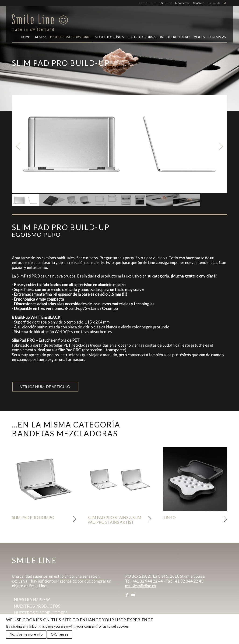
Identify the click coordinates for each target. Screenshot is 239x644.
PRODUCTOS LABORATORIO (70, 37)
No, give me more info (26, 634)
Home (25, 37)
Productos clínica (109, 37)
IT (157, 3)
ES (161, 3)
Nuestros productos (37, 606)
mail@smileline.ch (141, 586)
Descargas (217, 37)
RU (172, 3)
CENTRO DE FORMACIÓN (145, 37)
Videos (199, 37)
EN (152, 3)
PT (166, 3)
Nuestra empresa (32, 600)
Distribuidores (178, 37)
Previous (18, 146)
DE (146, 3)
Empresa (40, 37)
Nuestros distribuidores (41, 613)
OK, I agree (60, 634)
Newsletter (182, 3)
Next (221, 146)
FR (141, 3)
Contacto (199, 3)
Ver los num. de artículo (45, 386)
